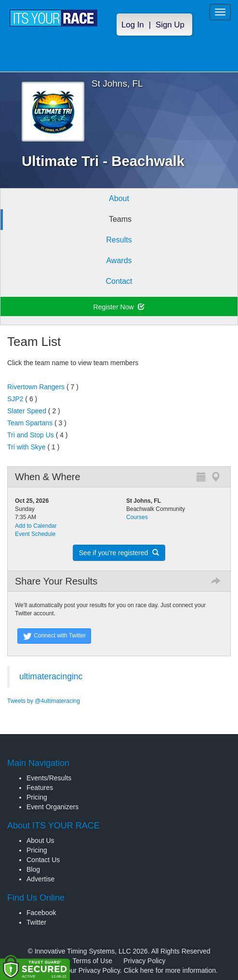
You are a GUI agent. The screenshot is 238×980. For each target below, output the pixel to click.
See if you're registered (119, 553)
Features (40, 788)
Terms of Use (93, 961)
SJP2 (15, 399)
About (119, 198)
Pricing (37, 797)
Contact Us (43, 860)
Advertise (40, 879)
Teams (120, 219)
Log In (133, 25)
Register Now (119, 307)
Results (119, 240)
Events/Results (49, 778)
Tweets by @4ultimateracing (44, 701)
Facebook (41, 913)
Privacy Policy (144, 961)
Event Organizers (53, 807)
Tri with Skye (26, 447)
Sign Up (170, 25)
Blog (33, 869)
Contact (119, 281)
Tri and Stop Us (31, 435)
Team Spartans (30, 423)
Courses (137, 517)
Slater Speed (27, 411)
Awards (119, 261)
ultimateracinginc (51, 676)
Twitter (36, 922)
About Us (40, 840)
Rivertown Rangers (36, 387)
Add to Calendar (36, 526)
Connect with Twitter (54, 636)
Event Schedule (35, 534)
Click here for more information (170, 970)
